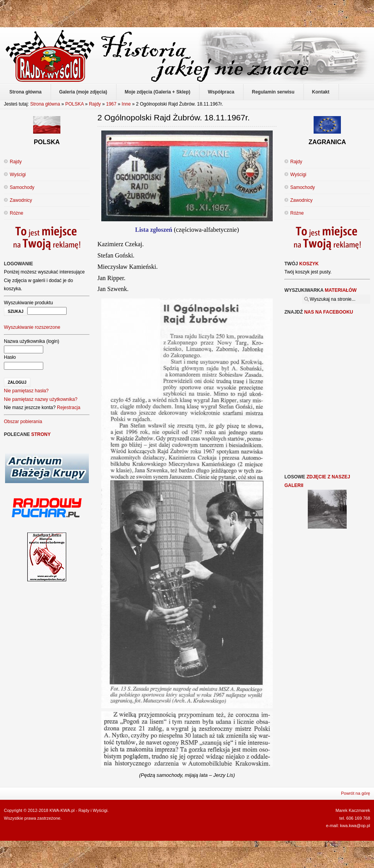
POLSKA (74, 104)
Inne (126, 104)
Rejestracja (69, 408)
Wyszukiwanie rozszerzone (32, 327)
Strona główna (45, 104)
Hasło (10, 357)
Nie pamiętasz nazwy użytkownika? (41, 399)
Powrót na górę (355, 793)
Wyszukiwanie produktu (28, 303)
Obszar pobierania (23, 422)
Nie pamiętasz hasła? (26, 391)
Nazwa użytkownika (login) (32, 341)
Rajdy (95, 104)
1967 (111, 104)
